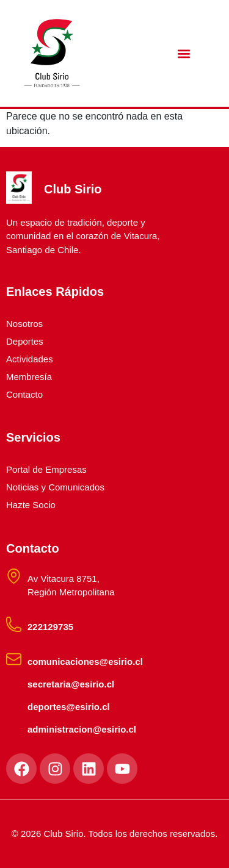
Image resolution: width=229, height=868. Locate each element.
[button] (184, 53)
